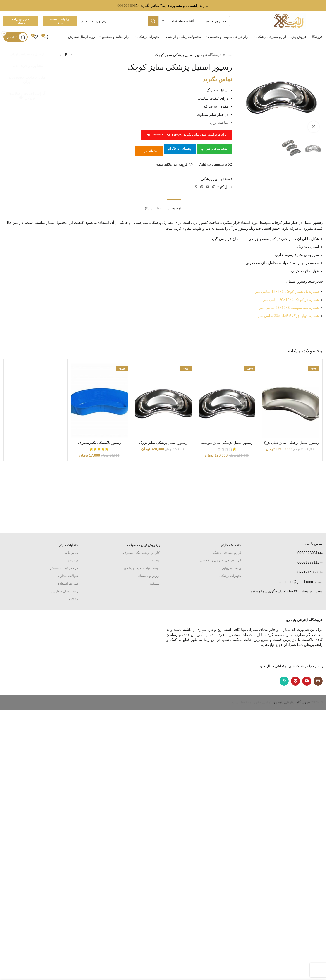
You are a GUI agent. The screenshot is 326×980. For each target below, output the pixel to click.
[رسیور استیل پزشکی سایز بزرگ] (163, 400)
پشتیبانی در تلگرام (180, 149)
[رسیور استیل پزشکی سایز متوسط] (227, 400)
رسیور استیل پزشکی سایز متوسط (227, 443)
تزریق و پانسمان (149, 576)
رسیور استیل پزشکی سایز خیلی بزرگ (291, 443)
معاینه (156, 560)
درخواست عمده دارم (60, 21)
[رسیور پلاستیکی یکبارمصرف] (99, 400)
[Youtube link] (208, 187)
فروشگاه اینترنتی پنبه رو (291, 702)
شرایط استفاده (68, 583)
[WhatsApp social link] (196, 187)
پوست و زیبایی (231, 568)
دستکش (154, 583)
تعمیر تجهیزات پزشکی (21, 21)
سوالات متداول (68, 576)
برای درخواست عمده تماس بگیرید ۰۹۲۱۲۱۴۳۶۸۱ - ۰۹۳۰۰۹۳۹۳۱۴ (187, 135)
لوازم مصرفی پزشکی (226, 553)
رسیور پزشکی (211, 179)
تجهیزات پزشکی (230, 576)
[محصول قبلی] (71, 55)
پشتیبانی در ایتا (149, 151)
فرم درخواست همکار (64, 568)
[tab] (174, 206)
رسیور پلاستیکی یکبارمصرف (99, 443)
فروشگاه (215, 55)
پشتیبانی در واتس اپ (214, 149)
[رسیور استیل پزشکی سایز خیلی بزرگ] (291, 400)
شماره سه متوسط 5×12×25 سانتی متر (289, 308)
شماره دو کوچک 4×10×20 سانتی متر (291, 300)
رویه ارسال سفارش (65, 591)
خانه (229, 55)
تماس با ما (71, 553)
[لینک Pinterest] (202, 187)
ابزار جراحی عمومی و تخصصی (220, 560)
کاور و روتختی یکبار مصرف (141, 553)
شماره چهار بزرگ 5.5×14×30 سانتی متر (288, 316)
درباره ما (72, 560)
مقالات (74, 599)
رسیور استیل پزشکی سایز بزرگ (163, 443)
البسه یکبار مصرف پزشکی (142, 568)
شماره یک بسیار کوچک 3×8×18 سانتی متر (287, 292)
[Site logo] (289, 21)
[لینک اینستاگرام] (214, 187)
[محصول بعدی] (60, 55)
